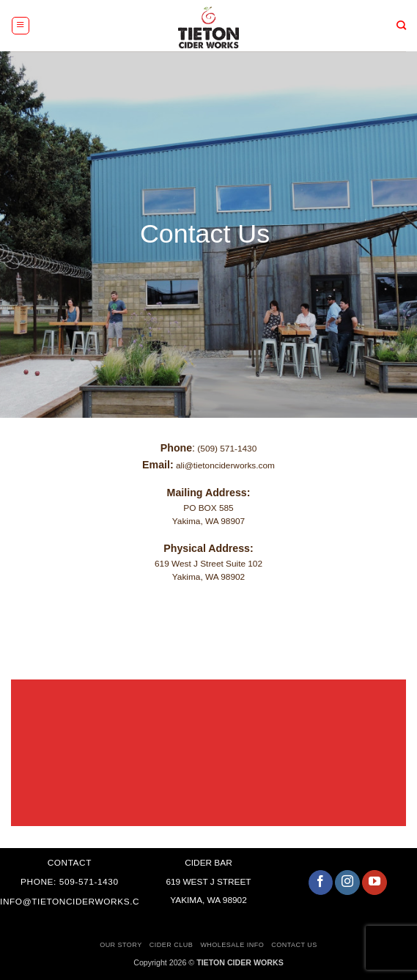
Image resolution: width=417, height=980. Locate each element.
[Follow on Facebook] (321, 883)
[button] (21, 26)
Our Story (121, 945)
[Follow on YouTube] (374, 883)
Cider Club (171, 945)
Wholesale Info (232, 945)
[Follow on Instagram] (347, 883)
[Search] (402, 26)
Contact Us (294, 945)
